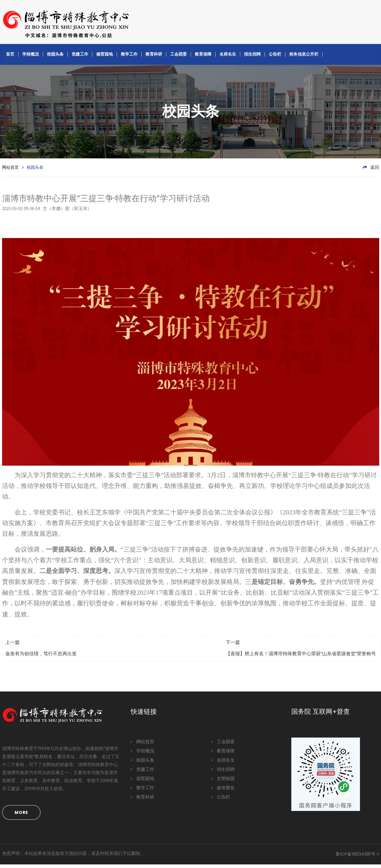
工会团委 (178, 58)
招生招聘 (252, 58)
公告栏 (275, 58)
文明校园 (223, 782)
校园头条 (55, 58)
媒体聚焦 (223, 791)
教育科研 (154, 58)
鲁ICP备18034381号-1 (357, 857)
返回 (371, 171)
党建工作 (80, 58)
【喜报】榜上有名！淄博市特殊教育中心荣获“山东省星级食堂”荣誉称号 (301, 658)
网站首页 (10, 171)
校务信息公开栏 (304, 58)
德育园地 (105, 58)
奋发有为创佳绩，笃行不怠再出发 (41, 658)
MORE (21, 816)
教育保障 (203, 58)
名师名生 (228, 58)
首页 (10, 58)
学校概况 (31, 58)
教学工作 (129, 58)
